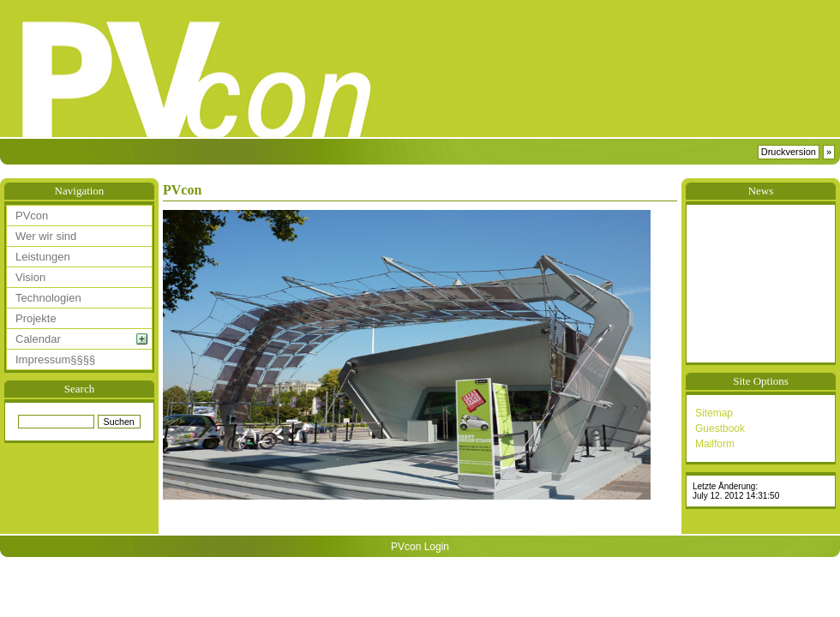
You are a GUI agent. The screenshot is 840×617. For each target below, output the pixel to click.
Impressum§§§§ (55, 359)
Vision (30, 277)
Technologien (48, 298)
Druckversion (789, 152)
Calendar (38, 339)
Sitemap (714, 413)
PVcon (32, 216)
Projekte (36, 318)
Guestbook (720, 428)
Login (437, 547)
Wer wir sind (46, 236)
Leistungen (43, 257)
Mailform (715, 444)
